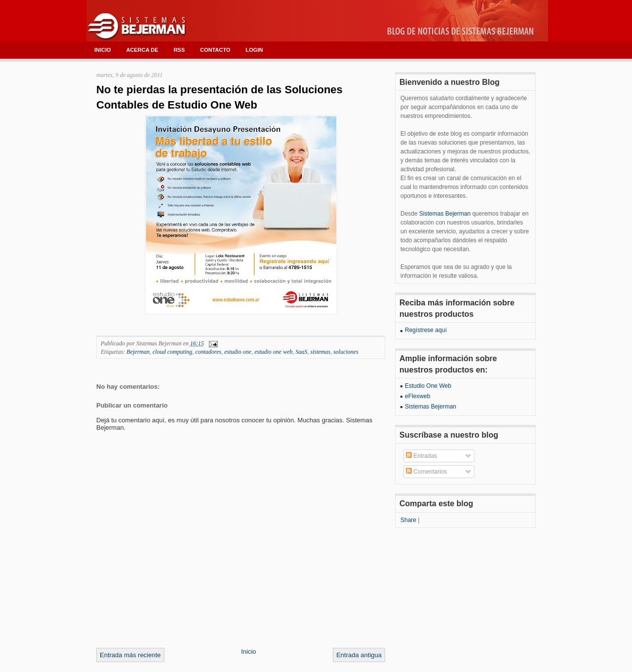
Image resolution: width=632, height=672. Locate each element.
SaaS (302, 352)
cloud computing (172, 352)
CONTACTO (215, 50)
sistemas (321, 352)
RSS (179, 50)
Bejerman (138, 352)
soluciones (346, 352)
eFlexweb (417, 396)
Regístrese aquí (426, 330)
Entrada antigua (359, 655)
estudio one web (273, 352)
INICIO (103, 50)
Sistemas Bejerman (445, 214)
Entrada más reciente (130, 655)
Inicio (248, 652)
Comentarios (426, 472)
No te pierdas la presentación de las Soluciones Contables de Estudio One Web (219, 97)
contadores (208, 352)
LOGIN (255, 50)
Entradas (421, 456)
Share (408, 520)
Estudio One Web (428, 386)
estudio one (238, 352)
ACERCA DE (142, 50)
